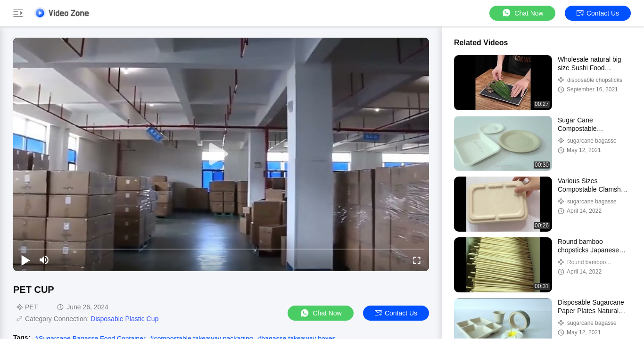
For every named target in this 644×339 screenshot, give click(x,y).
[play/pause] (25, 260)
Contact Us (598, 13)
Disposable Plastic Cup (124, 319)
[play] (221, 154)
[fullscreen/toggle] (417, 260)
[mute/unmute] (44, 260)
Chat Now (522, 13)
